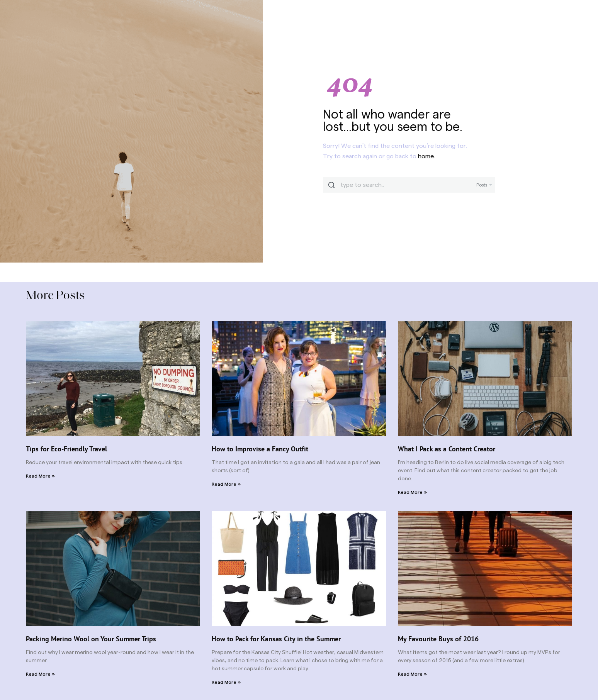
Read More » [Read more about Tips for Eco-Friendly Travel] (40, 476)
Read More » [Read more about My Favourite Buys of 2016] (412, 674)
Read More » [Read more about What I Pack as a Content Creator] (412, 492)
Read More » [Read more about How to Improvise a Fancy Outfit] (226, 484)
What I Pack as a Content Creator (447, 449)
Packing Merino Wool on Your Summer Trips (91, 639)
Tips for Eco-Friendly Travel (66, 449)
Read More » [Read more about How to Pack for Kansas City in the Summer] (226, 682)
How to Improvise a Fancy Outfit (260, 449)
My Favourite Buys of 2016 (438, 639)
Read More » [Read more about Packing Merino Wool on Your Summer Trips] (40, 674)
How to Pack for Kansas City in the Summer (276, 639)
